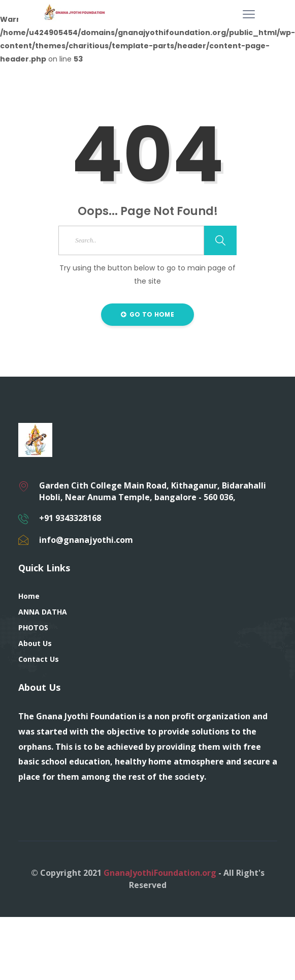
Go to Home (147, 314)
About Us (35, 643)
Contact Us (39, 659)
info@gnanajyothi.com (86, 540)
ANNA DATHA (43, 612)
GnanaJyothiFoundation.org (160, 873)
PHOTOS (33, 627)
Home (29, 596)
